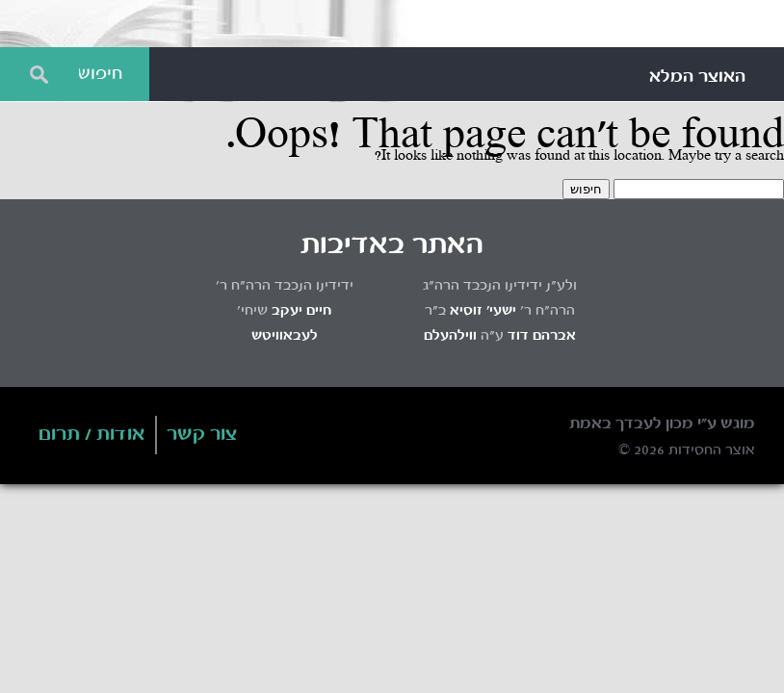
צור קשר (202, 435)
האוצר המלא (697, 77)
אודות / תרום (92, 435)
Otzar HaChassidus (392, 24)
